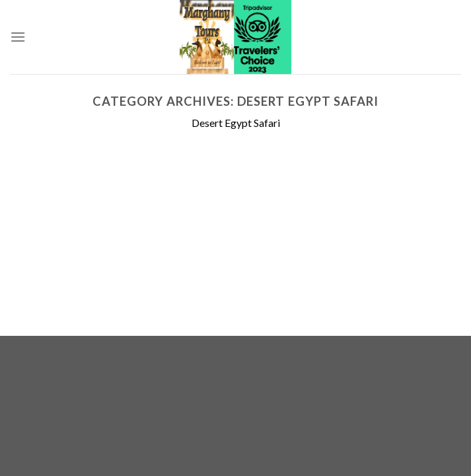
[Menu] (18, 37)
